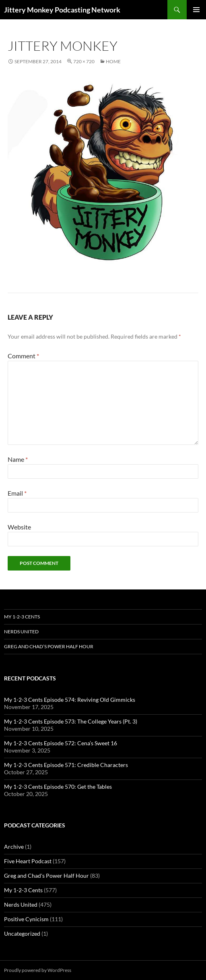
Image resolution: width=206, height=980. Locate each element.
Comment (23, 356)
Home (113, 61)
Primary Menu (196, 10)
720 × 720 (84, 61)
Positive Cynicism (26, 919)
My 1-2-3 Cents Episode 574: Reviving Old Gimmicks (70, 700)
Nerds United (21, 632)
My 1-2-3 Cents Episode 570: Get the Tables (58, 787)
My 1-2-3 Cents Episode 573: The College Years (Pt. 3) (71, 721)
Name (18, 459)
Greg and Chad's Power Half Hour (46, 876)
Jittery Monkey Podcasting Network (62, 10)
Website (19, 527)
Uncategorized (22, 933)
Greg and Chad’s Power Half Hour (49, 646)
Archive (14, 847)
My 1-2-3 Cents (22, 617)
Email (17, 493)
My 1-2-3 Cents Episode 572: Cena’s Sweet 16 (61, 743)
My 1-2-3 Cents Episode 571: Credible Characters (66, 765)
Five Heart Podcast (28, 861)
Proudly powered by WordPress (38, 970)
